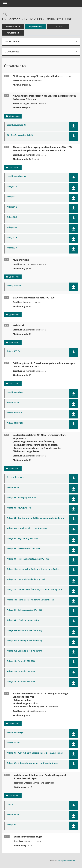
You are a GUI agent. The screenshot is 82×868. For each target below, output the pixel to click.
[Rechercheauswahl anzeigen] (4, 14)
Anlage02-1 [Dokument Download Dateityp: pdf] (12, 217)
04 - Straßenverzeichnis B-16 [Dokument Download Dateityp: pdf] (20, 135)
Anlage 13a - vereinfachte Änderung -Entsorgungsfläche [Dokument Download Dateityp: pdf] (33, 569)
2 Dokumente (12, 52)
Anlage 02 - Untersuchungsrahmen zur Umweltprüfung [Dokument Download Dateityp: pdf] (32, 763)
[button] (73, 126)
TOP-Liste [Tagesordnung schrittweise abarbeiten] (58, 27)
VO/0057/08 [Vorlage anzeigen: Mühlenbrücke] (14, 277)
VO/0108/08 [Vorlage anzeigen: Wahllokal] (14, 342)
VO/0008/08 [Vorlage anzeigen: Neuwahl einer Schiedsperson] (14, 116)
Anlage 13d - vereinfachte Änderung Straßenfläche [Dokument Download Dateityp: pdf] (30, 600)
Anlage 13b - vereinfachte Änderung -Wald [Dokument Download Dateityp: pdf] (26, 579)
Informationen (13, 27)
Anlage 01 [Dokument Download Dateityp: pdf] (11, 825)
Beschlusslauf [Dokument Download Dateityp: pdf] (13, 403)
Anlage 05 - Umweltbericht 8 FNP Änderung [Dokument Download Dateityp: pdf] (27, 528)
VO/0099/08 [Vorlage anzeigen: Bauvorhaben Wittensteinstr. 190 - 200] (14, 315)
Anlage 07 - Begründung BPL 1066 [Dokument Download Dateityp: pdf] (22, 539)
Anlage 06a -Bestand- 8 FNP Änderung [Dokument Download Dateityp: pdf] (24, 630)
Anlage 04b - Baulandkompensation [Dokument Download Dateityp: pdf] (23, 620)
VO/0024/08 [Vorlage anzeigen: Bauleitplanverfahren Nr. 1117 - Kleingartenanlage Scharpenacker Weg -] (14, 724)
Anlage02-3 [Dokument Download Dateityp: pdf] (12, 238)
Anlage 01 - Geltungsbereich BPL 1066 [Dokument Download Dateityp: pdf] (24, 610)
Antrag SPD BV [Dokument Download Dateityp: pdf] (14, 351)
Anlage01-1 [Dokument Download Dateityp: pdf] (12, 187)
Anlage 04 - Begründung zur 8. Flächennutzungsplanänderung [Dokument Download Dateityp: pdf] (36, 518)
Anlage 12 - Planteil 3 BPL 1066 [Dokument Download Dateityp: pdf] (21, 682)
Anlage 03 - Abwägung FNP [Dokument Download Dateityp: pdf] (19, 508)
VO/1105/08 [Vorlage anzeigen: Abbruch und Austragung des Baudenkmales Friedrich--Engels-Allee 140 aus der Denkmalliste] (14, 167)
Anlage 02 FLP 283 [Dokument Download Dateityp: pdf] (15, 423)
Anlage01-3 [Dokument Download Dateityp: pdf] (12, 207)
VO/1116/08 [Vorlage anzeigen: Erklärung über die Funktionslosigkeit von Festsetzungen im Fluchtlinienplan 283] (14, 384)
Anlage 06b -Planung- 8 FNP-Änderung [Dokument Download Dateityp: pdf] (25, 641)
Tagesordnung (36, 27)
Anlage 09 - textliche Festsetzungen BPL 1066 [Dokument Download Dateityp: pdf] (28, 559)
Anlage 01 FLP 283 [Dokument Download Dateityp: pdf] (15, 413)
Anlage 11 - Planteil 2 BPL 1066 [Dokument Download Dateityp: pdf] (21, 671)
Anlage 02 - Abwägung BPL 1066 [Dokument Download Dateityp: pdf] (22, 498)
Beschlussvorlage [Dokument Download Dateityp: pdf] (15, 392)
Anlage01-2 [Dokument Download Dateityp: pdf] (12, 197)
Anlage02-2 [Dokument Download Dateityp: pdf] (12, 227)
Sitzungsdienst (67, 861)
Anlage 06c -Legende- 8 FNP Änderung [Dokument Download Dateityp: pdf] (24, 651)
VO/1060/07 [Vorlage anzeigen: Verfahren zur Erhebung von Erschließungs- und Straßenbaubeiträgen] (14, 795)
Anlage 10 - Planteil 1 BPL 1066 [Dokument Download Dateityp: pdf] (21, 661)
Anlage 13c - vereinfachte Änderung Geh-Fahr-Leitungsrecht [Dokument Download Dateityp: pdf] (35, 590)
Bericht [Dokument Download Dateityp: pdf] (10, 804)
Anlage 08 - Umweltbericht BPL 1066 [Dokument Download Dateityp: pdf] (24, 549)
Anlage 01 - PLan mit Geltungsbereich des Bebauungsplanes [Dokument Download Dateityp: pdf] (35, 753)
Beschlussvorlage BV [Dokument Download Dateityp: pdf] (16, 125)
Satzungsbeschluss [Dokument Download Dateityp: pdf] (16, 477)
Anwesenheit (13, 33)
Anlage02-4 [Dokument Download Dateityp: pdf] (12, 248)
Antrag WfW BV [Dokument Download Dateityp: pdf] (14, 286)
